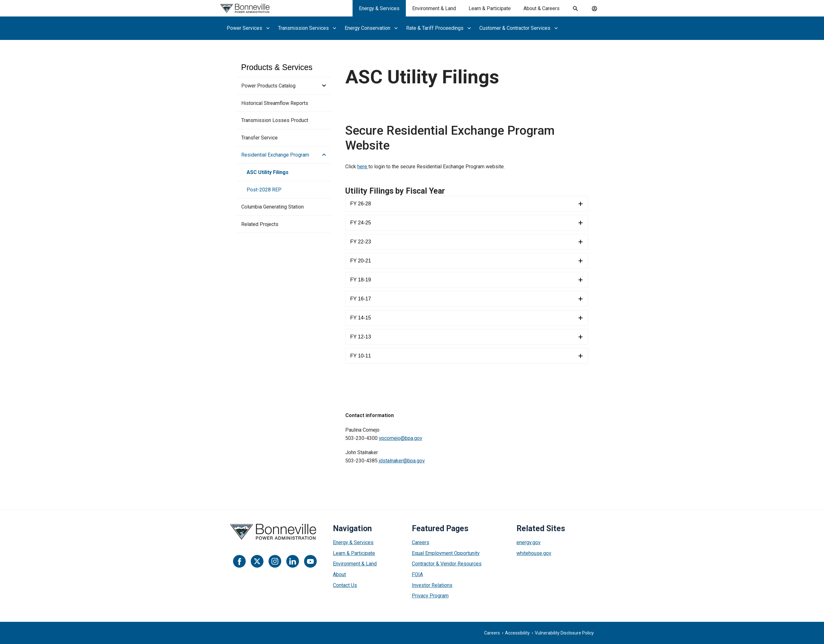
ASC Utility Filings (268, 172)
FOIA (417, 574)
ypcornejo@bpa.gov (401, 438)
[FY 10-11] (467, 356)
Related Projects (260, 224)
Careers (421, 542)
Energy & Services (353, 542)
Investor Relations (432, 585)
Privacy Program (430, 596)
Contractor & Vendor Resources (447, 564)
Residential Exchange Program (275, 155)
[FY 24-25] (467, 223)
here (363, 167)
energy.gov (529, 542)
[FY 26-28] (467, 204)
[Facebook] (239, 561)
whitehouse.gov (534, 553)
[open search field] (575, 9)
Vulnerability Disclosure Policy (564, 633)
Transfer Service (260, 138)
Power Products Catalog (268, 86)
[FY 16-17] (467, 299)
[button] (322, 86)
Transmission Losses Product (275, 120)
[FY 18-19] (467, 280)
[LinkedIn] (293, 561)
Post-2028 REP (264, 190)
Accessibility (517, 633)
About (339, 574)
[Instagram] (275, 561)
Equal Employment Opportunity (446, 553)
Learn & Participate (354, 553)
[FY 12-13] (467, 337)
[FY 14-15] (467, 318)
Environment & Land (355, 564)
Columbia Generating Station (273, 207)
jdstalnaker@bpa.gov (402, 461)
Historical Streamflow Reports (275, 103)
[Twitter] (257, 561)
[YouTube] (310, 561)
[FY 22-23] (467, 242)
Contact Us (345, 585)
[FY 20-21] (467, 261)
